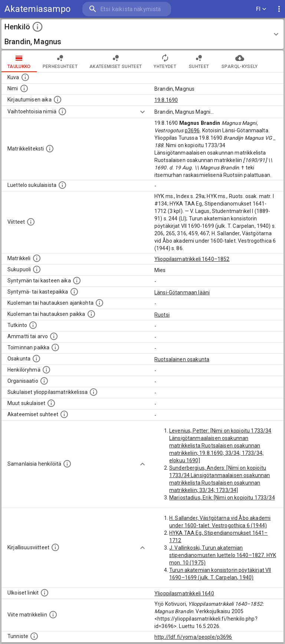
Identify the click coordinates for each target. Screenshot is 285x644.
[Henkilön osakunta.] (36, 359)
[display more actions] (279, 9)
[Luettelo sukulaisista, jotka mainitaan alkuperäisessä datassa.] (62, 185)
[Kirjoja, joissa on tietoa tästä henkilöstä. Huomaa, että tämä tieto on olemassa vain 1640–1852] (55, 547)
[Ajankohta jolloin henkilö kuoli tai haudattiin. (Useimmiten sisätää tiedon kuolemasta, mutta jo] (99, 303)
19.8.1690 (166, 100)
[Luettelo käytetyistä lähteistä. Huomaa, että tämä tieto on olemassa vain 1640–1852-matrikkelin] (31, 222)
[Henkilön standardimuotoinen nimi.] (24, 88)
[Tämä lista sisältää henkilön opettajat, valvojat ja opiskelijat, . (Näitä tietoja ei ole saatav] (64, 414)
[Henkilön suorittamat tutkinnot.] (33, 325)
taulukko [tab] (19, 61)
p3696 (192, 130)
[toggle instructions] (37, 27)
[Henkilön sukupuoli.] (37, 269)
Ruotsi (162, 315)
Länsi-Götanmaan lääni (182, 292)
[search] (127, 9)
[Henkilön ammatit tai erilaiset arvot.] (54, 336)
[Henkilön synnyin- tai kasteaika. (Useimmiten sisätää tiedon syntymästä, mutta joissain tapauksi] (77, 281)
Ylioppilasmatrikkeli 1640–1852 (192, 259)
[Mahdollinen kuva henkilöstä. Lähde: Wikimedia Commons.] (25, 77)
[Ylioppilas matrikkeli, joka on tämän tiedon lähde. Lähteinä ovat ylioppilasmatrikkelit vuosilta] (37, 258)
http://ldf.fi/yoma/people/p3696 (193, 637)
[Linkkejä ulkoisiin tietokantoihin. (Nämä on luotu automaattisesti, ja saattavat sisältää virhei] (45, 593)
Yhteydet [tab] (165, 61)
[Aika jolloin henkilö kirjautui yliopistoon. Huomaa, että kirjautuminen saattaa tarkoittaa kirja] (58, 100)
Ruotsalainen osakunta (182, 359)
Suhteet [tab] (199, 61)
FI (261, 9)
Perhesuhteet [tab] (60, 61)
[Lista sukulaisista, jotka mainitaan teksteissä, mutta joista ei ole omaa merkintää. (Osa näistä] (51, 403)
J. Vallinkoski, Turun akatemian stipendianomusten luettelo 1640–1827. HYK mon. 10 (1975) (223, 555)
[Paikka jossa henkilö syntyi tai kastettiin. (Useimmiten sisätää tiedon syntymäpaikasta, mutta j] (74, 292)
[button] (142, 34)
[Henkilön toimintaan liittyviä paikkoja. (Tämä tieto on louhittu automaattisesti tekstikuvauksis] (55, 347)
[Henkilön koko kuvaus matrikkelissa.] (50, 149)
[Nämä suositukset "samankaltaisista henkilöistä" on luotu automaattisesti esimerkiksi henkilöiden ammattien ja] (67, 464)
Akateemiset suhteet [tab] (116, 61)
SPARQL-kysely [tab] (240, 61)
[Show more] (142, 112)
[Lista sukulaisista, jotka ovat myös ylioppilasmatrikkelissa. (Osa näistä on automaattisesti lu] (94, 392)
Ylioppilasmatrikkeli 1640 (184, 593)
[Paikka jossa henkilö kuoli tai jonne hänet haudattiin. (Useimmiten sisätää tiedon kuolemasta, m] (91, 314)
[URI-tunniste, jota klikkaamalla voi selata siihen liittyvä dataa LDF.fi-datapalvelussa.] (34, 636)
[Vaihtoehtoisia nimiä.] (62, 111)
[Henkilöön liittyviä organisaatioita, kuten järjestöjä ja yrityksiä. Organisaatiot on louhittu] (44, 381)
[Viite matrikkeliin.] (53, 615)
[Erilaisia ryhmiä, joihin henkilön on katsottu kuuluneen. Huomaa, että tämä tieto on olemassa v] (46, 370)
